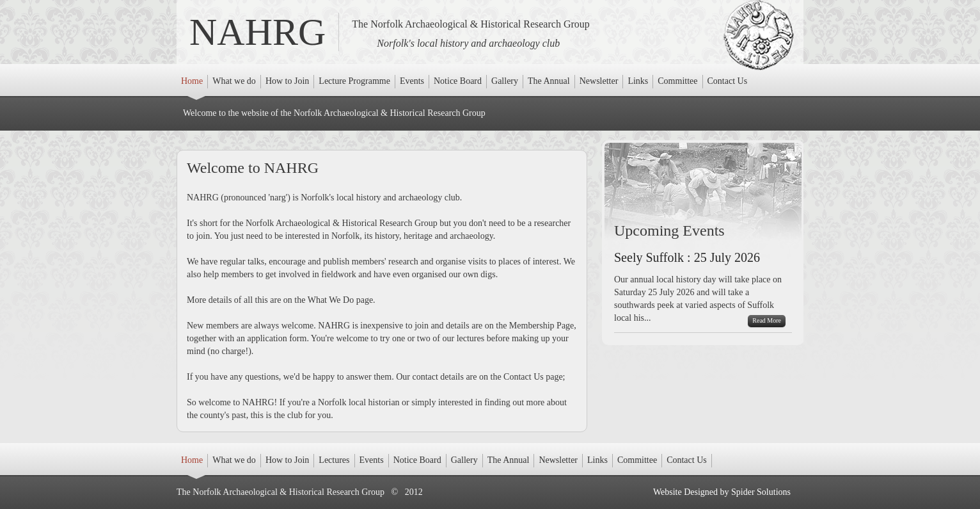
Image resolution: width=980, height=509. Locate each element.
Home (193, 82)
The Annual (549, 82)
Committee (677, 82)
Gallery (505, 82)
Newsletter (599, 82)
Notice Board (458, 82)
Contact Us (728, 82)
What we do (234, 82)
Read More (767, 320)
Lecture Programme (354, 82)
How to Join (287, 82)
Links (639, 82)
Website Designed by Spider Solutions (722, 492)
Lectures (334, 461)
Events (413, 82)
